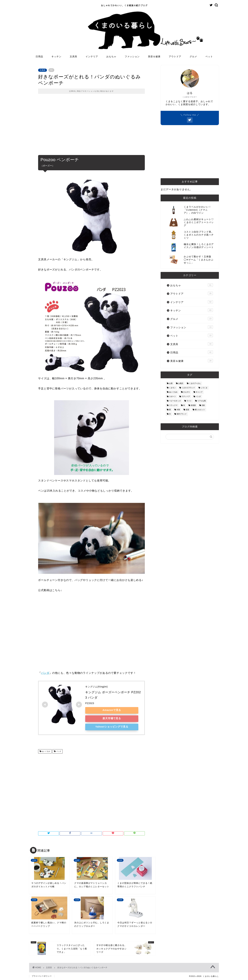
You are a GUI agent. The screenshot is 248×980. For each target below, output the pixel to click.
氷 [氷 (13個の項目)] (170, 414)
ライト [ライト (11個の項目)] (189, 401)
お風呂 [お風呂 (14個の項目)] (181, 383)
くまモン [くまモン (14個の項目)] (172, 388)
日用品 (39, 56)
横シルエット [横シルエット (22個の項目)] (200, 410)
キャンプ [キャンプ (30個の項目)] (199, 392)
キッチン (56, 56)
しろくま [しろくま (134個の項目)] (204, 388)
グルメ (193, 56)
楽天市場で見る (112, 718)
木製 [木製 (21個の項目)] (178, 410)
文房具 (73, 56)
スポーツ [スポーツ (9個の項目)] (172, 396)
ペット (209, 56)
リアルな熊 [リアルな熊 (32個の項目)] (202, 401)
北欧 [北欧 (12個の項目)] (203, 405)
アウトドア (175, 56)
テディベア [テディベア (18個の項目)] (186, 396)
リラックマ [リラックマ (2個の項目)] (173, 405)
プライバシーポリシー (42, 976)
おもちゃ (111, 56)
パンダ (45, 673)
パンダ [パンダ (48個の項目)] (198, 396)
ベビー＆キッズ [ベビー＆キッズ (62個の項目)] (175, 401)
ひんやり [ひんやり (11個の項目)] (187, 392)
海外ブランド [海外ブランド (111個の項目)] (182, 414)
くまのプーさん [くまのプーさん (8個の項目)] (195, 383)
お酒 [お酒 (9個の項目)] (171, 383)
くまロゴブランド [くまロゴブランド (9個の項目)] (188, 388)
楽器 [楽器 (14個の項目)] (187, 410)
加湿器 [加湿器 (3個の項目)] (193, 405)
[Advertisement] (91, 127)
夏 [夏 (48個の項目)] (170, 410)
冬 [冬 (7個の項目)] (184, 405)
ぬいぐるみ (46, 751)
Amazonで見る (112, 710)
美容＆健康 (154, 56)
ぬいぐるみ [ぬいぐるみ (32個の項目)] (173, 392)
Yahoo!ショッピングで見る (112, 727)
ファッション (132, 56)
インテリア (92, 56)
